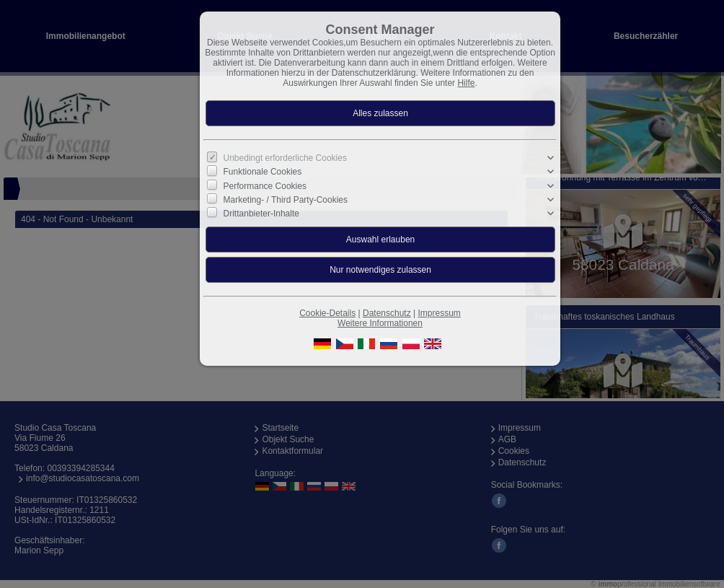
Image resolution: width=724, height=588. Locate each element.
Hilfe (466, 83)
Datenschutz (387, 313)
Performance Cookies (265, 185)
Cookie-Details (327, 313)
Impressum (439, 313)
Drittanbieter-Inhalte (261, 214)
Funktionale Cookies (263, 172)
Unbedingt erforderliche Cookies (285, 158)
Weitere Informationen (380, 323)
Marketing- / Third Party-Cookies (286, 200)
